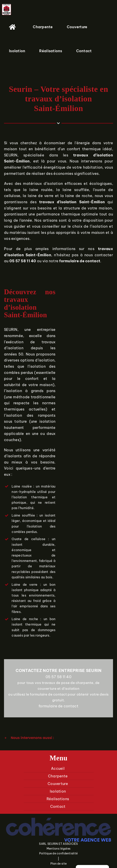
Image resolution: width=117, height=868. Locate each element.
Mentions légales (58, 849)
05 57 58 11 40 (58, 677)
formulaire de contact (58, 706)
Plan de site (58, 864)
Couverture (58, 784)
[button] (58, 738)
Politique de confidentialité (59, 853)
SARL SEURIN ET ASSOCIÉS (58, 844)
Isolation (58, 791)
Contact (58, 806)
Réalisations (58, 799)
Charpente (58, 776)
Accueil (58, 768)
